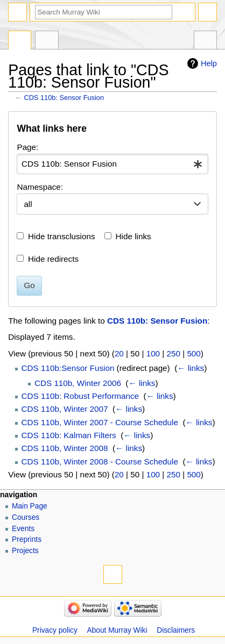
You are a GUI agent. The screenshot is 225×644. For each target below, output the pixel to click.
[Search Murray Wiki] (104, 12)
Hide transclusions (61, 236)
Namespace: (40, 187)
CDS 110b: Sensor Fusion (64, 98)
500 (194, 353)
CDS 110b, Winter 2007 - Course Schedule (100, 422)
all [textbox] (28, 204)
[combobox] (112, 164)
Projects (25, 551)
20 (119, 353)
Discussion (47, 41)
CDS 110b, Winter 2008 (65, 448)
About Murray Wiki (117, 630)
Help (209, 63)
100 (153, 353)
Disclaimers (176, 630)
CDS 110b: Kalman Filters (69, 435)
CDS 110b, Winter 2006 (78, 383)
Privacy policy (55, 630)
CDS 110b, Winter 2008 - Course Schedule (100, 461)
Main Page (30, 506)
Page (20, 41)
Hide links (133, 236)
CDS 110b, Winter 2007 (65, 409)
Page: (27, 147)
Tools (205, 41)
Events (23, 529)
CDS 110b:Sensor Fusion (68, 368)
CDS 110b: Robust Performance (80, 396)
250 (174, 353)
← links (191, 368)
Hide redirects (53, 259)
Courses (26, 517)
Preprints (27, 539)
